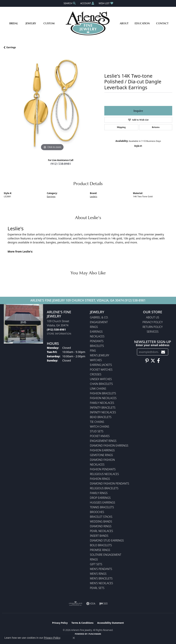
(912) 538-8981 (61, 164)
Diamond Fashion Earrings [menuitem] (109, 446)
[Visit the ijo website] (103, 604)
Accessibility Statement (111, 623)
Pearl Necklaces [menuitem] (101, 531)
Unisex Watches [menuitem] (101, 379)
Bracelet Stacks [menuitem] (101, 517)
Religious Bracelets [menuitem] (104, 488)
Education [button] (142, 23)
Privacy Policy (152, 322)
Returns (156, 127)
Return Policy (153, 327)
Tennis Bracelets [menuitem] (102, 507)
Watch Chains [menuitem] (100, 427)
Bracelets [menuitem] (97, 346)
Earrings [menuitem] (96, 332)
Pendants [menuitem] (97, 341)
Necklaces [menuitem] (97, 336)
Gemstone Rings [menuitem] (101, 455)
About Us (153, 317)
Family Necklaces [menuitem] (102, 403)
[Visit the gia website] (91, 604)
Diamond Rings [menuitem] (101, 526)
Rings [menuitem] (94, 327)
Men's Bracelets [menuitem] (101, 578)
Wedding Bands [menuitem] (101, 521)
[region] (52, 103)
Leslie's (93, 196)
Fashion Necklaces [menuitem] (103, 398)
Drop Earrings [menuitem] (100, 498)
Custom (49, 23)
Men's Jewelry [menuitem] (100, 355)
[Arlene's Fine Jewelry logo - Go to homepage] (88, 23)
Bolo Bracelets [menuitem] (101, 545)
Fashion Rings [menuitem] (100, 479)
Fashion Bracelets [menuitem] (103, 393)
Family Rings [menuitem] (99, 493)
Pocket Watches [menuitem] (101, 370)
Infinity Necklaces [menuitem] (103, 412)
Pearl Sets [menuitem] (97, 588)
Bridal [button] (14, 23)
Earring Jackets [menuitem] (101, 365)
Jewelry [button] (31, 23)
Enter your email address (153, 345)
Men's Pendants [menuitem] (101, 569)
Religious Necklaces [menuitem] (104, 474)
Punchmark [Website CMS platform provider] (95, 634)
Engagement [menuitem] (99, 322)
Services (152, 332)
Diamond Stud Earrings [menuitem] (107, 540)
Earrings (11, 47)
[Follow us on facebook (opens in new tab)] (158, 361)
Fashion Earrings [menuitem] (102, 450)
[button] (69, 3)
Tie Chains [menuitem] (97, 422)
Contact (162, 23)
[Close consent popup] (74, 638)
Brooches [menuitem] (97, 512)
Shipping (121, 127)
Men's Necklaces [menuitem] (101, 583)
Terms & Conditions (82, 623)
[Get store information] (59, 334)
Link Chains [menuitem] (98, 389)
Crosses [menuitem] (96, 374)
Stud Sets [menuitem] (97, 431)
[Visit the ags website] (75, 604)
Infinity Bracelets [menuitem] (103, 408)
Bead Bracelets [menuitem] (101, 417)
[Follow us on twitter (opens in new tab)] (153, 361)
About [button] (124, 23)
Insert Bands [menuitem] (99, 536)
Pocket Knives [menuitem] (100, 436)
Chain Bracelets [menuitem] (101, 384)
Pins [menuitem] (93, 351)
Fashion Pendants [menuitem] (103, 469)
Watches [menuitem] (96, 360)
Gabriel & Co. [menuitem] (99, 317)
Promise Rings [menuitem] (100, 550)
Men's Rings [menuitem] (98, 574)
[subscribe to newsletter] (163, 352)
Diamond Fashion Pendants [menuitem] (110, 483)
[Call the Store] (56, 329)
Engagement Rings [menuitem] (103, 441)
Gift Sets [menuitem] (96, 564)
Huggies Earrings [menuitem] (103, 502)
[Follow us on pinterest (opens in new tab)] (147, 361)
